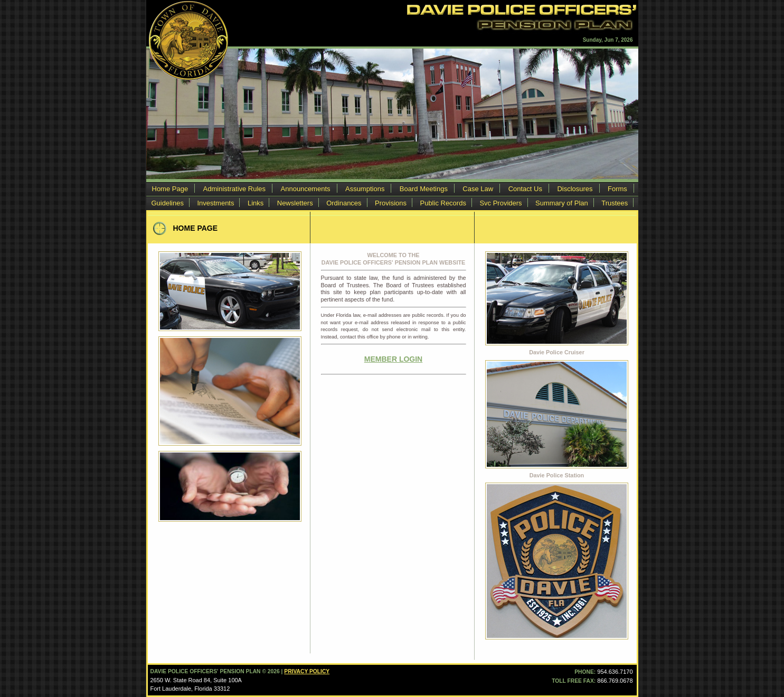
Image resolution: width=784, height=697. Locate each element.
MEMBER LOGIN (393, 359)
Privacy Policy (307, 671)
